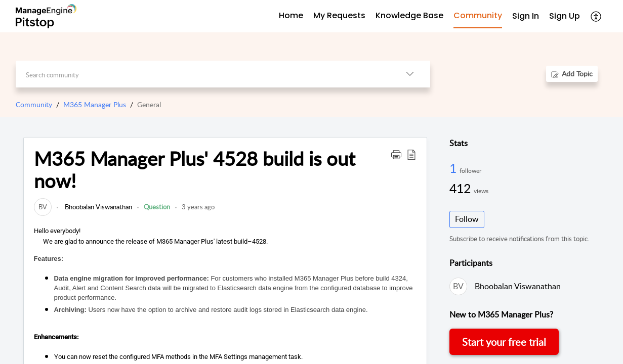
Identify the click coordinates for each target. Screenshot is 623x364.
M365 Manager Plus (95, 104)
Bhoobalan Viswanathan (98, 207)
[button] (596, 16)
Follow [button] (467, 219)
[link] (43, 207)
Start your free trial (504, 342)
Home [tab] (291, 15)
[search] (203, 74)
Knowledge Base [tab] (409, 15)
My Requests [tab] (339, 15)
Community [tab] (478, 15)
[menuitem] (526, 16)
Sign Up (565, 16)
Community (34, 104)
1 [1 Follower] (454, 168)
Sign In (526, 16)
